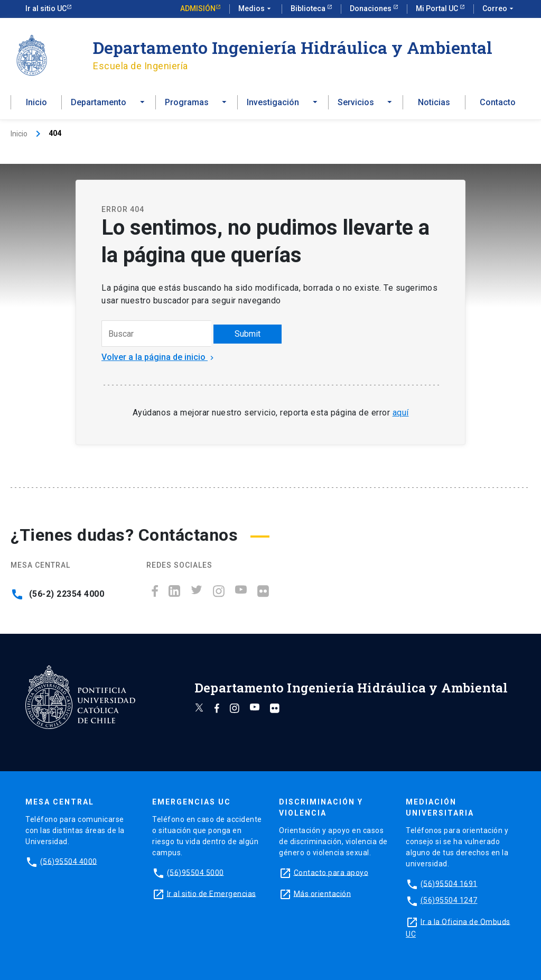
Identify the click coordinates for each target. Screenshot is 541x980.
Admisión (198, 8)
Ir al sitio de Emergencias (212, 893)
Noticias (434, 102)
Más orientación (323, 893)
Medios (256, 9)
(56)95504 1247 (449, 900)
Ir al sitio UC (46, 8)
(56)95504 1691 (449, 883)
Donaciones (371, 8)
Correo (499, 9)
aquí (401, 413)
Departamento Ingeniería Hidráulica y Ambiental (293, 47)
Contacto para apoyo (331, 872)
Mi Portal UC (438, 8)
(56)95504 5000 (195, 872)
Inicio (36, 102)
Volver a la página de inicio (159, 357)
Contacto (498, 102)
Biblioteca (309, 8)
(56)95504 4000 (69, 861)
